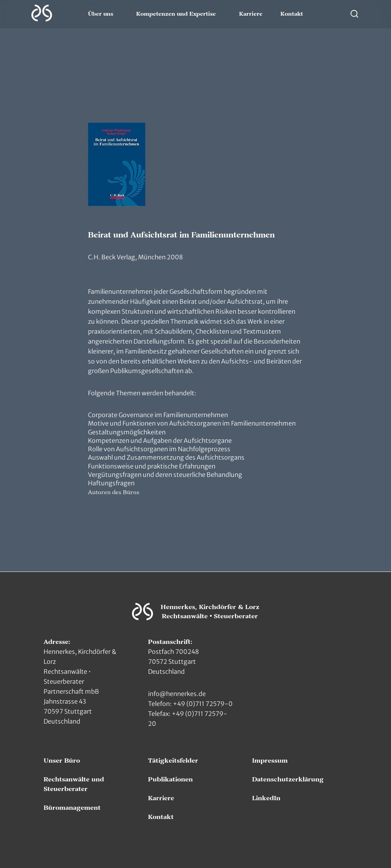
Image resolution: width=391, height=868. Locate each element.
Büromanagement (72, 808)
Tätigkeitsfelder (173, 761)
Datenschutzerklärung (288, 780)
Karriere (251, 14)
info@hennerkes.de (177, 694)
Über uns (101, 14)
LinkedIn (266, 798)
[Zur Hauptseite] (42, 13)
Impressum (270, 761)
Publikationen (170, 780)
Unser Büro (62, 761)
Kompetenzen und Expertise (176, 14)
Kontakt (292, 14)
